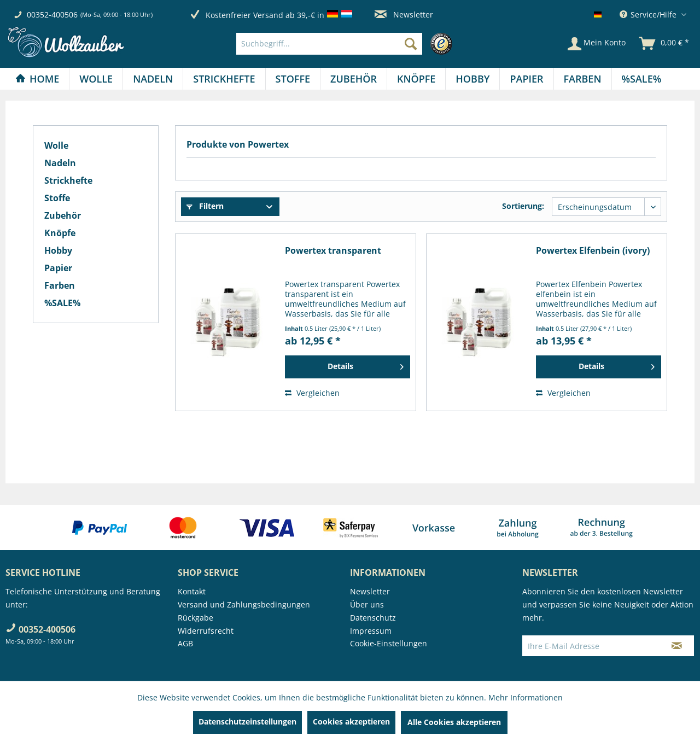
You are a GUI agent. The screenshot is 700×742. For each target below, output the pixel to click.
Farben (60, 285)
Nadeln (60, 163)
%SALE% (62, 303)
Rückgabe (196, 618)
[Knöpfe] (416, 79)
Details (366, 365)
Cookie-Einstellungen (389, 643)
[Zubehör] (354, 79)
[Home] (37, 79)
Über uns (367, 604)
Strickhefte (68, 180)
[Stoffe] (293, 79)
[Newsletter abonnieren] (677, 646)
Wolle (56, 145)
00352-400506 (52, 14)
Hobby (58, 250)
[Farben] (583, 79)
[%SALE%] (642, 79)
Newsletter (404, 14)
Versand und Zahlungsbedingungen (244, 604)
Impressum (371, 631)
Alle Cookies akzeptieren (454, 722)
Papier (58, 268)
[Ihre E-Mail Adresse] (591, 646)
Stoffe (57, 198)
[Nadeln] (153, 79)
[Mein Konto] (597, 44)
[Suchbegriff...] (329, 44)
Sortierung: (523, 206)
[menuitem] (347, 44)
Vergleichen (312, 393)
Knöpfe (60, 233)
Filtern (205, 206)
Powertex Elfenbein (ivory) (593, 251)
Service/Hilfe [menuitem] (649, 14)
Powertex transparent (333, 251)
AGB (185, 643)
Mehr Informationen (526, 697)
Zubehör (63, 215)
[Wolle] (96, 79)
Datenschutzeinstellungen (247, 721)
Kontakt (192, 591)
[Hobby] (472, 79)
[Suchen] (411, 44)
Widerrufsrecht (206, 631)
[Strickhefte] (224, 79)
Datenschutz (373, 618)
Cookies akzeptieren (351, 721)
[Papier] (526, 79)
